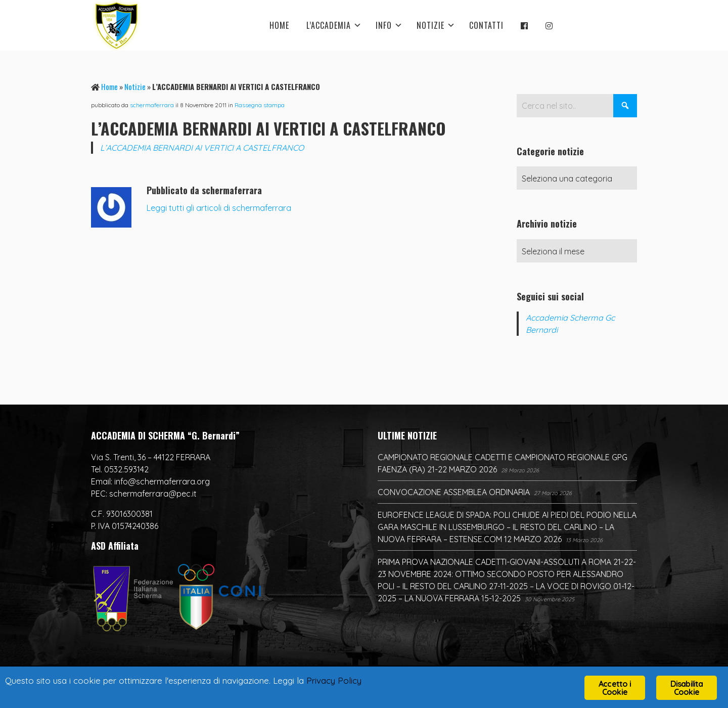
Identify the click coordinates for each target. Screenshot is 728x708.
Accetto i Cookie (615, 688)
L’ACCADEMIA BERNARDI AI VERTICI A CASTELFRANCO (202, 148)
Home (109, 86)
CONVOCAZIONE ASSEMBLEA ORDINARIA (454, 492)
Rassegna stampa (260, 105)
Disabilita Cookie (687, 688)
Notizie (135, 86)
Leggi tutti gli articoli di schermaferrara (219, 208)
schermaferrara (152, 105)
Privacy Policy (334, 680)
